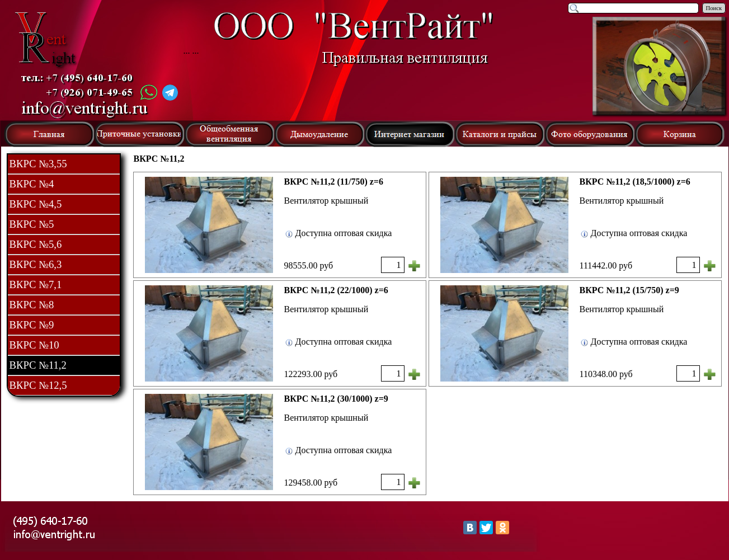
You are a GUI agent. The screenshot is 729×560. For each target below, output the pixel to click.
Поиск (714, 8)
